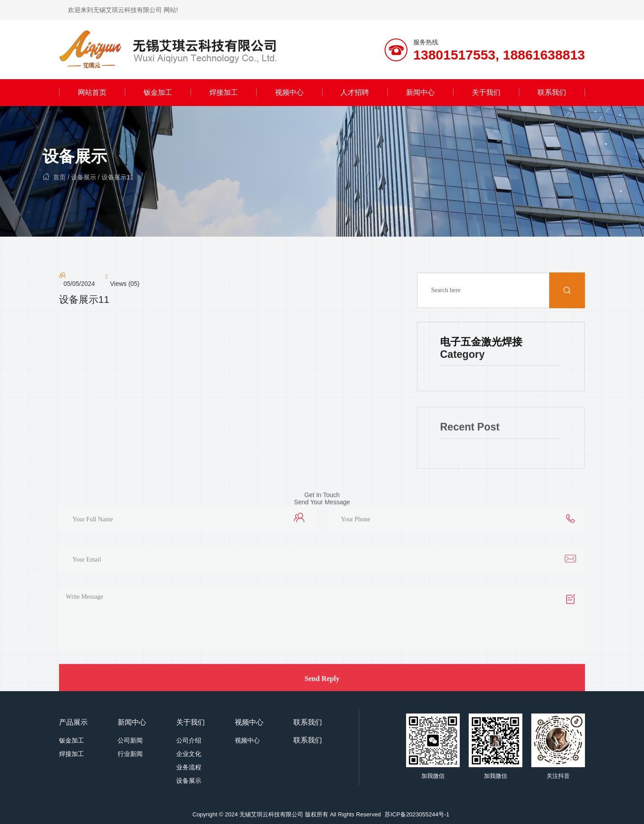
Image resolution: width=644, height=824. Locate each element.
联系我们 (552, 92)
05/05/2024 (79, 285)
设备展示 (75, 156)
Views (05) (125, 285)
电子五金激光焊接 (481, 343)
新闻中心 (420, 92)
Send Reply (322, 683)
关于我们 (486, 92)
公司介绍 (189, 740)
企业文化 (189, 754)
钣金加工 (158, 92)
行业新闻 (130, 754)
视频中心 (289, 92)
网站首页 (92, 92)
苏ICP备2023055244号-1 (417, 814)
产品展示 (73, 722)
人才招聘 (355, 92)
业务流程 (189, 767)
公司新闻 (130, 740)
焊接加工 (224, 92)
